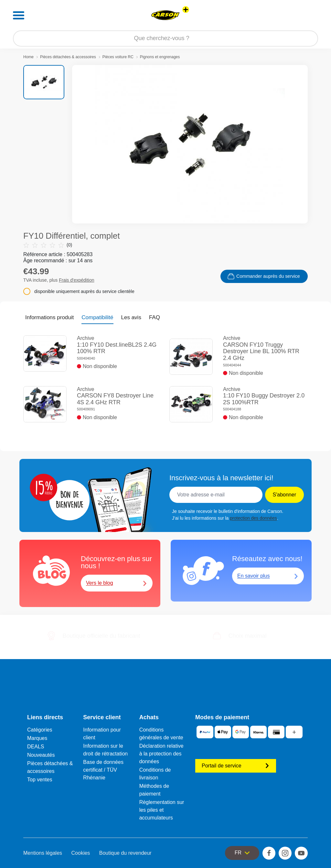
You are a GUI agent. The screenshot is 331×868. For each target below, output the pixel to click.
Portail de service (236, 766)
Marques (37, 738)
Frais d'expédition (76, 280)
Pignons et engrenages (160, 57)
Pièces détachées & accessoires (68, 57)
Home (28, 57)
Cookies (81, 853)
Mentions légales (43, 853)
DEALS (36, 747)
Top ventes (40, 780)
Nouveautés (41, 755)
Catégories (40, 730)
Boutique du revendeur (125, 853)
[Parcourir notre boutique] (165, 38)
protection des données (253, 518)
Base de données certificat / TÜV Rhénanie (103, 770)
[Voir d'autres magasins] (186, 10)
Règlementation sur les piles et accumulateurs (162, 810)
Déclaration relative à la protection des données (161, 754)
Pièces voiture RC (118, 57)
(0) (48, 245)
